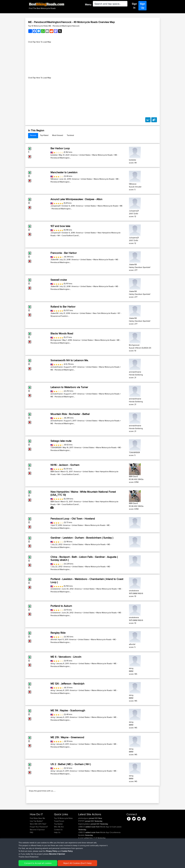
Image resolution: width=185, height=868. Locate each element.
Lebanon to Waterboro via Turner (69, 387)
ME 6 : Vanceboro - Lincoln (66, 657)
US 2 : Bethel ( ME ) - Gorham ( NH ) (71, 764)
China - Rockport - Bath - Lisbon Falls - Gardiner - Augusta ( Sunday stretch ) (84, 558)
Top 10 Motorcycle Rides (63, 833)
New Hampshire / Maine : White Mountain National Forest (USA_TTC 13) (83, 493)
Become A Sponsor (57, 854)
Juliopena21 (55, 206)
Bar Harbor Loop (60, 148)
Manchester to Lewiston (64, 172)
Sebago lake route (61, 441)
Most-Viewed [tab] (58, 135)
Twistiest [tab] (70, 135)
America (74, 155)
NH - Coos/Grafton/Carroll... (69, 235)
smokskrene (55, 589)
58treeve (54, 179)
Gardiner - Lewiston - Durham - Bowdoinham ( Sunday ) (82, 538)
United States (85, 155)
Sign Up (142, 6)
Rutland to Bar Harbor (63, 307)
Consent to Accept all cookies (38, 863)
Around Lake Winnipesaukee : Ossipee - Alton (76, 199)
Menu (88, 4)
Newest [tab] (33, 135)
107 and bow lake (60, 226)
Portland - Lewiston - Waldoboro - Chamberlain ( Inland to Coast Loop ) (87, 581)
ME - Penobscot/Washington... (63, 370)
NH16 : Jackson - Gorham (65, 465)
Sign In (134, 6)
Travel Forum (59, 836)
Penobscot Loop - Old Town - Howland (73, 519)
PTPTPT (82, 836)
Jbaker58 (54, 260)
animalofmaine (57, 367)
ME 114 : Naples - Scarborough (68, 710)
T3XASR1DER (56, 447)
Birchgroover (56, 340)
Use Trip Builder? (36, 836)
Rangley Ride (58, 633)
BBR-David (55, 472)
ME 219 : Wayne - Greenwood (67, 737)
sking (53, 663)
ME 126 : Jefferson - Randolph (67, 684)
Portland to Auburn (61, 606)
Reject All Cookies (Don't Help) (77, 863)
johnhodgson (84, 833)
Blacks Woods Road (62, 333)
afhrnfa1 (54, 639)
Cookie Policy (67, 851)
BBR (96, 833)
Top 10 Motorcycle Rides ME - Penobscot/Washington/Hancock (54, 26)
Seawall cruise (59, 280)
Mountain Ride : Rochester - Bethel (70, 414)
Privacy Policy (52, 851)
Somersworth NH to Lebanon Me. (69, 360)
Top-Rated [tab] (44, 135)
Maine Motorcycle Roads (102, 155)
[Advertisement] (92, 60)
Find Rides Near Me (37, 833)
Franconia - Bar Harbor (64, 253)
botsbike (54, 155)
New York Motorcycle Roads (104, 313)
